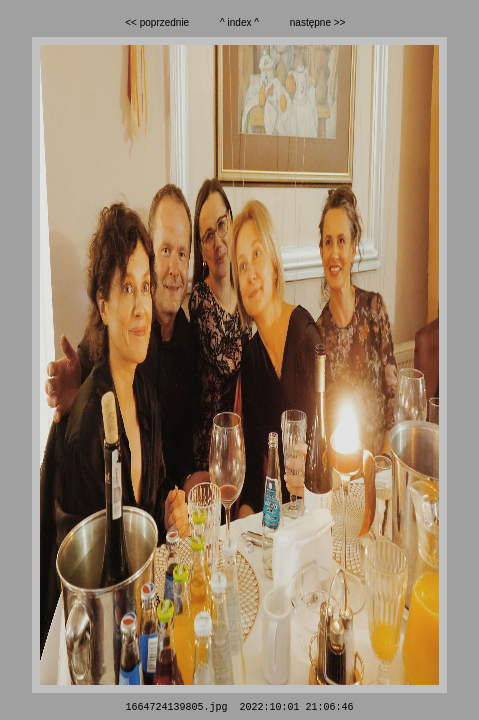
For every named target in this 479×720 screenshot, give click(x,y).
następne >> (318, 22)
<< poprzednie (157, 22)
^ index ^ (239, 22)
